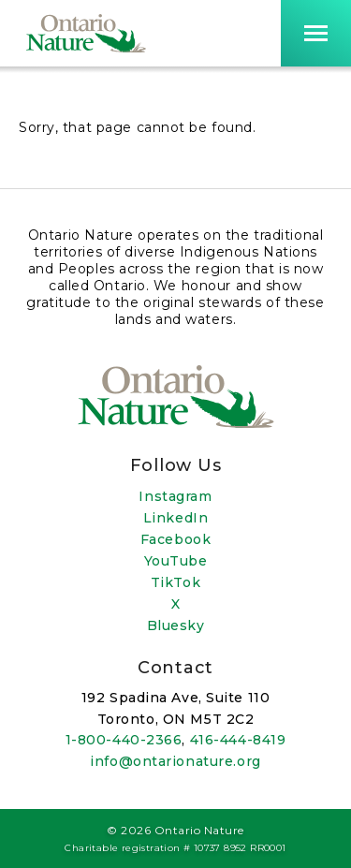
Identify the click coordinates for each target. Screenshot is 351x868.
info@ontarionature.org (175, 761)
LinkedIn (175, 518)
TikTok (175, 582)
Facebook (175, 539)
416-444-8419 (238, 740)
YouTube (176, 561)
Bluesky (176, 625)
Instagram (175, 496)
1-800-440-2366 (124, 740)
